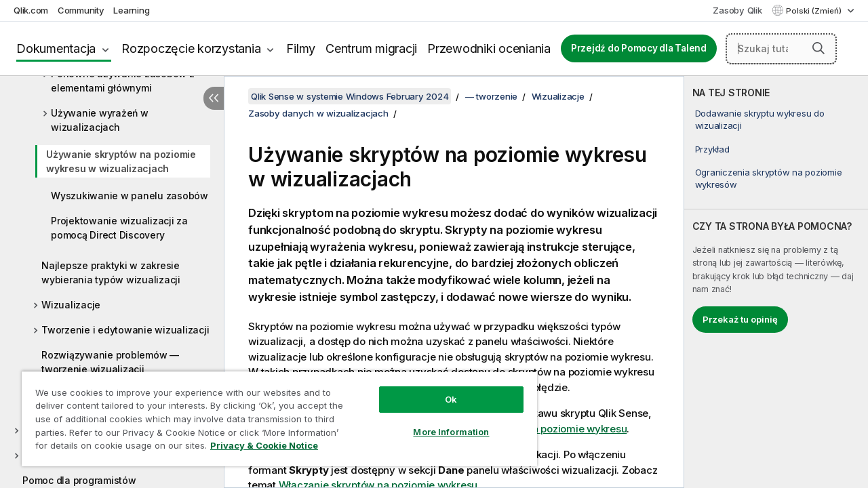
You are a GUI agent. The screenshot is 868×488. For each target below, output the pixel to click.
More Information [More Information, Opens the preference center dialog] (441, 422)
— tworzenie (491, 96)
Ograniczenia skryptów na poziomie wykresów (769, 178)
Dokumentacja (56, 48)
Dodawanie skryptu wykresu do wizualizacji (760, 119)
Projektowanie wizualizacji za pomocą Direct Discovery (119, 228)
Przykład (712, 149)
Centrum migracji (371, 48)
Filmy (301, 48)
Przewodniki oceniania (489, 48)
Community (81, 10)
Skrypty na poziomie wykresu (557, 429)
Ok (441, 389)
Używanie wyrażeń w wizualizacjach (100, 120)
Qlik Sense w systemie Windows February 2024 (350, 96)
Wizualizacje (71, 305)
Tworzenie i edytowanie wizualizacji (125, 330)
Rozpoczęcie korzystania (191, 48)
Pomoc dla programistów (79, 480)
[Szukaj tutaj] (781, 49)
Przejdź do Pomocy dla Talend (639, 48)
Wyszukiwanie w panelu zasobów (130, 196)
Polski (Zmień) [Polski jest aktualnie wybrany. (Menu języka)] (815, 11)
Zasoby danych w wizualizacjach (318, 113)
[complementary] (776, 282)
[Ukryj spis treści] (214, 98)
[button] (818, 48)
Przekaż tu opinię (740, 319)
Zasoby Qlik (737, 10)
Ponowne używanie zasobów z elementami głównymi (123, 81)
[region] (273, 413)
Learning (131, 10)
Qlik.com (31, 10)
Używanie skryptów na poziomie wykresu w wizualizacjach (121, 161)
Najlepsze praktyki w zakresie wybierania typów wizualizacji (111, 272)
